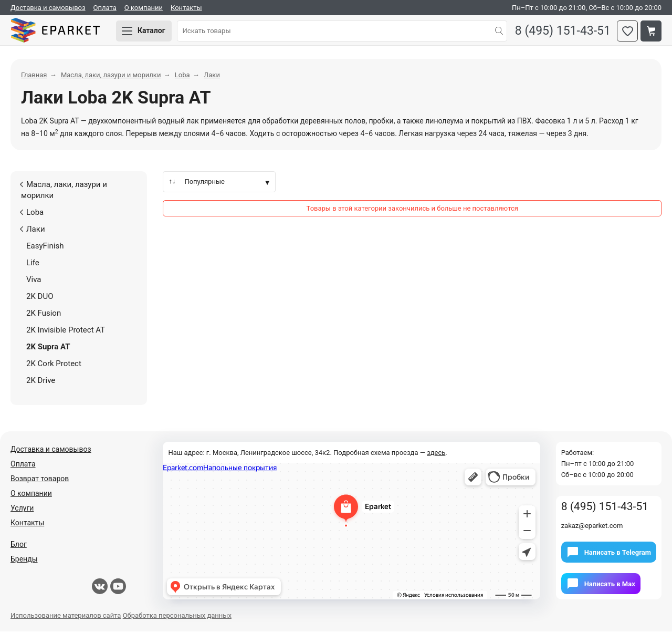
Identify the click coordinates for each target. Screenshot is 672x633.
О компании (144, 8)
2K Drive (41, 382)
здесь (436, 454)
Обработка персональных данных (177, 617)
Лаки (32, 231)
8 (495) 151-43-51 (561, 32)
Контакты (186, 8)
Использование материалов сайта (66, 617)
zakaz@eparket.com (592, 527)
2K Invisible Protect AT (66, 331)
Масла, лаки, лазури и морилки (63, 191)
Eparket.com (58, 32)
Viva (34, 281)
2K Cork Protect (54, 365)
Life (33, 264)
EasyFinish (45, 247)
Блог (19, 546)
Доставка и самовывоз (48, 8)
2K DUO (40, 298)
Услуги (22, 510)
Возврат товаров (40, 480)
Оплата (105, 8)
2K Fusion (44, 315)
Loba (31, 214)
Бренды (24, 561)
